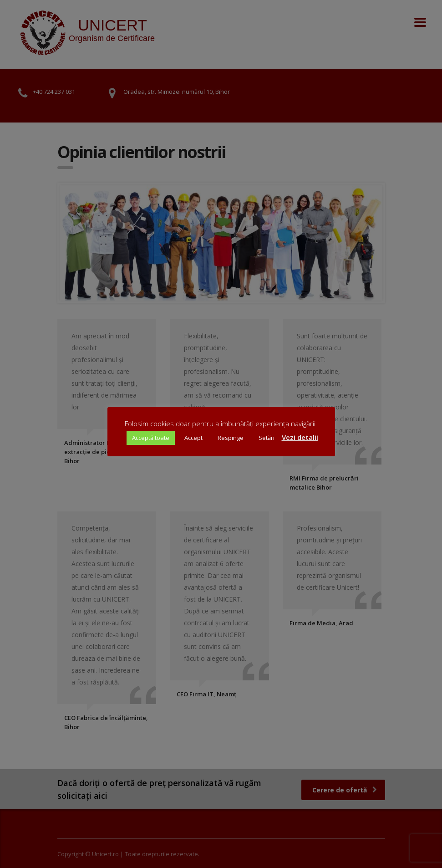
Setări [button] (267, 438)
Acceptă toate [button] (151, 438)
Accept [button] (193, 438)
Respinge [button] (231, 438)
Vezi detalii (300, 437)
